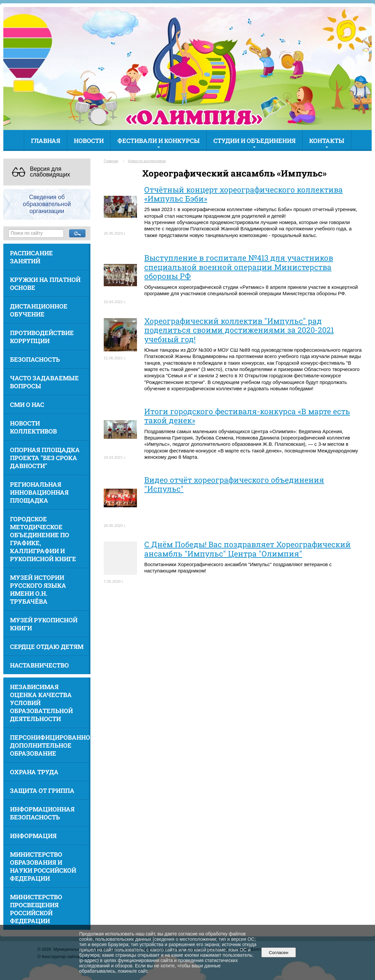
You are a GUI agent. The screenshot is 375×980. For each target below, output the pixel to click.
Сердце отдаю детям (47, 647)
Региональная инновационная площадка (39, 492)
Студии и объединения (254, 141)
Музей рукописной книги (44, 624)
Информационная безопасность (42, 813)
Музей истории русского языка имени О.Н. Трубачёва (38, 589)
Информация (33, 836)
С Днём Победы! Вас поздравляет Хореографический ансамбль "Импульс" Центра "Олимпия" (248, 549)
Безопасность (35, 359)
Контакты (327, 141)
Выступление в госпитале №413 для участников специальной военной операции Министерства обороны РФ (239, 267)
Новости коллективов (33, 427)
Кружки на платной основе (45, 284)
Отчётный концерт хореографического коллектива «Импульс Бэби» (244, 194)
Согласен (278, 953)
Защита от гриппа (42, 791)
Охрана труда (34, 772)
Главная (46, 141)
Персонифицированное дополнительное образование (50, 745)
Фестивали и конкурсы (159, 141)
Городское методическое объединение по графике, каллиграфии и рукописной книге (43, 539)
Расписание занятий (31, 257)
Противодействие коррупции (42, 337)
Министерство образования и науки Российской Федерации (43, 866)
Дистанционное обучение (39, 310)
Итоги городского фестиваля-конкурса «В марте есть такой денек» (247, 416)
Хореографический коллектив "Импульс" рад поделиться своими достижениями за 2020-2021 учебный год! (239, 330)
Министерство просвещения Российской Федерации (36, 909)
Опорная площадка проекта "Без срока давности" (45, 458)
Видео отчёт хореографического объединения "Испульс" (234, 484)
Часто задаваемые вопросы (44, 382)
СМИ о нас (27, 405)
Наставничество (39, 665)
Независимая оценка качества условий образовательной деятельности (41, 703)
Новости (89, 141)
